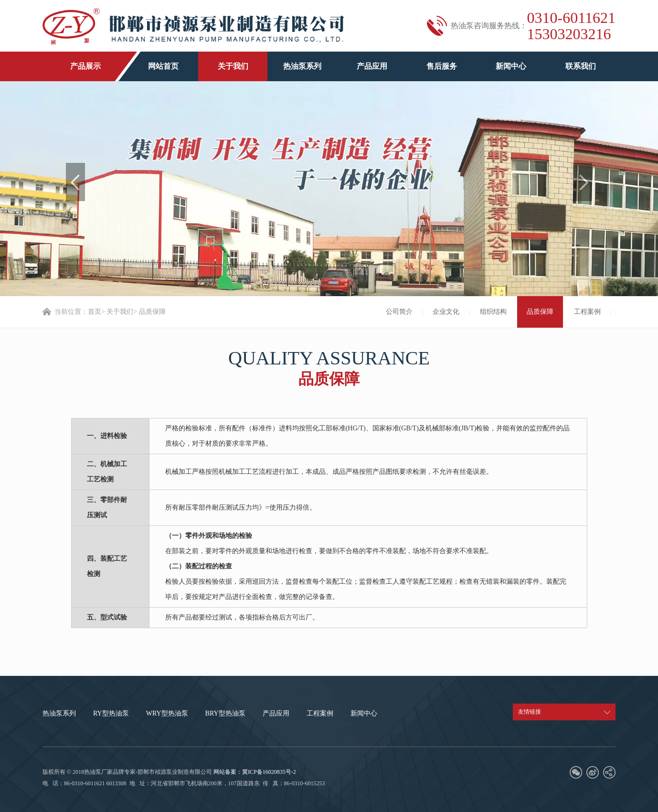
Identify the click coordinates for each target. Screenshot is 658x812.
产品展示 (85, 66)
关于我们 (233, 66)
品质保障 (540, 312)
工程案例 (587, 312)
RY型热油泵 (111, 713)
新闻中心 (511, 66)
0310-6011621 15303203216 (571, 26)
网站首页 (163, 66)
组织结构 (493, 312)
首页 (95, 312)
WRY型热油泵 (167, 713)
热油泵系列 (302, 66)
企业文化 (446, 312)
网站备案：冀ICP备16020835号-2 (255, 772)
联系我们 (581, 66)
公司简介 (399, 312)
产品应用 (372, 66)
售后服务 (442, 66)
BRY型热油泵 (225, 713)
